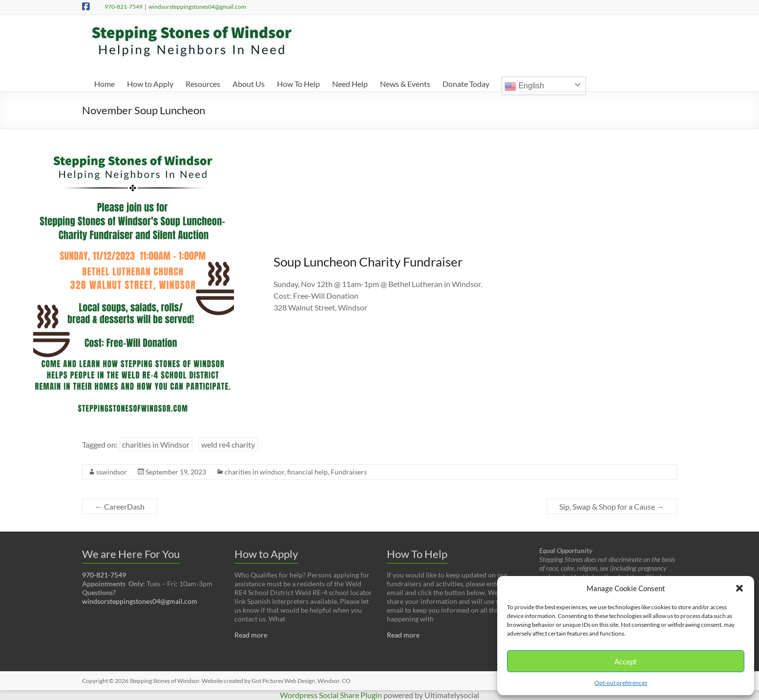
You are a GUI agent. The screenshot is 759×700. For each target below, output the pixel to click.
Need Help (350, 84)
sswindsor (112, 472)
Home (105, 84)
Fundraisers (349, 472)
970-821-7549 (124, 7)
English (524, 86)
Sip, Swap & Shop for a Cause (612, 506)
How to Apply (150, 84)
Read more (251, 635)
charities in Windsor (156, 444)
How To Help (298, 84)
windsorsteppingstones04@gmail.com (197, 7)
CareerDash (120, 506)
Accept (626, 661)
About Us (249, 84)
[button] (739, 588)
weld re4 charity (228, 444)
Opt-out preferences (621, 683)
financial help (307, 472)
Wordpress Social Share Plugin (332, 695)
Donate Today (466, 84)
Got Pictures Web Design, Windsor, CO (301, 681)
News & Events (405, 84)
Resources (203, 84)
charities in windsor (254, 472)
